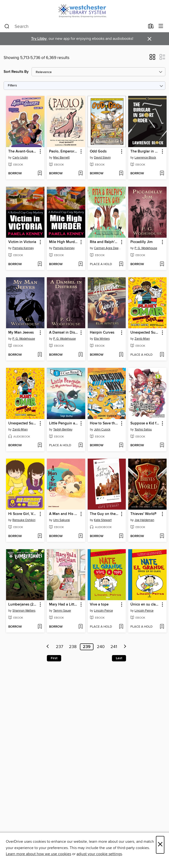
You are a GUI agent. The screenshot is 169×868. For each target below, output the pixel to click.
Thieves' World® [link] (143, 514)
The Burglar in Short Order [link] (145, 152)
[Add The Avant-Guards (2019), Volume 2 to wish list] (40, 174)
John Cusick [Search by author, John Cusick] (102, 430)
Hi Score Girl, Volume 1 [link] (23, 514)
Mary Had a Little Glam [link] (64, 605)
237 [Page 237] (59, 647)
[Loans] (151, 27)
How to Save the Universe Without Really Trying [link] (105, 423)
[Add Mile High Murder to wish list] (80, 264)
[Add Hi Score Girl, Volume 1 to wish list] (40, 536)
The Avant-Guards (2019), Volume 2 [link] (23, 152)
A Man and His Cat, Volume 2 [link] (64, 514)
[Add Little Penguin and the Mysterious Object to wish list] (80, 446)
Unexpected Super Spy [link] (145, 333)
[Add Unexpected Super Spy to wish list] (162, 355)
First (54, 658)
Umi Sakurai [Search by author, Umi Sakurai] (62, 520)
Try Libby (39, 39)
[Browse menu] (161, 26)
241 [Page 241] (114, 647)
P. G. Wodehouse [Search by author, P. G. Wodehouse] (146, 248)
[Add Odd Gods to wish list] (121, 174)
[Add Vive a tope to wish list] (121, 627)
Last (119, 658)
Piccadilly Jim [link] (141, 242)
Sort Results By (16, 72)
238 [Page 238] (73, 647)
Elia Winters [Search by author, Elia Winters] (102, 339)
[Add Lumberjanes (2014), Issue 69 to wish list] (40, 627)
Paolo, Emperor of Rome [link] (64, 152)
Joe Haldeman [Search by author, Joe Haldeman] (144, 520)
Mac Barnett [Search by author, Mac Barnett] (61, 158)
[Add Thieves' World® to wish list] (162, 536)
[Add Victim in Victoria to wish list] (40, 264)
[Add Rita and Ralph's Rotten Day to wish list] (121, 264)
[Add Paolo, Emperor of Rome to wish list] (80, 174)
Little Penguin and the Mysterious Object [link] (64, 423)
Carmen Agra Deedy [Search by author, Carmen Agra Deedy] (107, 248)
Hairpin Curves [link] (102, 333)
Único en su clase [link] (145, 605)
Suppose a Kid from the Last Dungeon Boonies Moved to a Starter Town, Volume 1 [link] (145, 423)
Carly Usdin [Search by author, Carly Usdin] (20, 158)
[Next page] (125, 647)
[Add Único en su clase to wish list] (162, 627)
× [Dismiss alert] (149, 39)
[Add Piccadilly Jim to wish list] (162, 264)
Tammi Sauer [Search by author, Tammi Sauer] (62, 611)
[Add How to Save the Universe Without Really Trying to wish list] (121, 446)
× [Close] (160, 845)
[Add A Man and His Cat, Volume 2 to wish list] (80, 536)
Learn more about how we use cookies (38, 854)
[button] (152, 59)
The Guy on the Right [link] (105, 514)
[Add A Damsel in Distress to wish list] (80, 355)
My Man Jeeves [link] (21, 333)
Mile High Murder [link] (63, 242)
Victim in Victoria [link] (22, 242)
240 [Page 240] (101, 647)
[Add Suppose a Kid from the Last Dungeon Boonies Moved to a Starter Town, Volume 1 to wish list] (162, 446)
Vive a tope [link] (99, 605)
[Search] (7, 26)
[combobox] (75, 26)
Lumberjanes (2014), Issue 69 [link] (23, 605)
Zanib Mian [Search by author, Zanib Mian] (142, 339)
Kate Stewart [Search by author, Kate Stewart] (103, 520)
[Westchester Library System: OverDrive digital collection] (84, 10)
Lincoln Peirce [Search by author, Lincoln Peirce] (103, 611)
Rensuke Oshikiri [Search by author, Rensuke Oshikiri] (24, 520)
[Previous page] (48, 647)
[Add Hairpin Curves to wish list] (121, 355)
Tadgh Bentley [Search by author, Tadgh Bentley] (63, 430)
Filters (12, 86)
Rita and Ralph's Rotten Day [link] (105, 242)
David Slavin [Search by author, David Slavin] (102, 158)
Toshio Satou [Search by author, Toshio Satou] (143, 430)
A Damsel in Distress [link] (64, 333)
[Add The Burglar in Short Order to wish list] (162, 174)
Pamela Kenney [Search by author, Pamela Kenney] (23, 248)
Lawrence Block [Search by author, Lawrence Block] (145, 158)
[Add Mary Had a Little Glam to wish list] (80, 627)
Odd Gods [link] (98, 152)
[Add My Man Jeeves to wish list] (40, 355)
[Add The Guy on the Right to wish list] (121, 536)
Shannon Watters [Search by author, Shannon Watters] (24, 611)
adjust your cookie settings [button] (99, 854)
